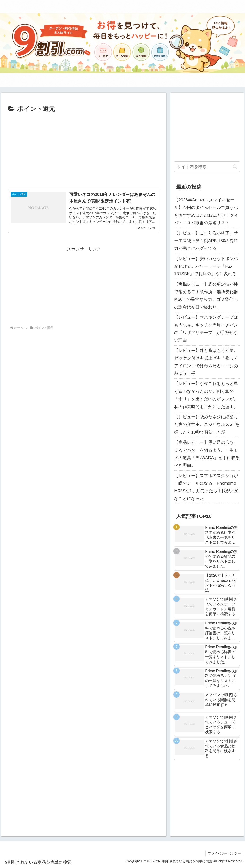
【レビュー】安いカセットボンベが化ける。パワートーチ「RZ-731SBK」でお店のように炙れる (206, 266)
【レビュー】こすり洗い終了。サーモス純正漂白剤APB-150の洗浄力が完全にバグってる (206, 241)
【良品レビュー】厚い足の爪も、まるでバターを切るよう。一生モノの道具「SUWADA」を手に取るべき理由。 (207, 454)
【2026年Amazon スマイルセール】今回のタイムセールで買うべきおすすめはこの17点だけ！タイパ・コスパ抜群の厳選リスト (206, 211)
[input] (207, 167)
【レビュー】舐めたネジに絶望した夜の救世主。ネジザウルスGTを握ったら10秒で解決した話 (207, 425)
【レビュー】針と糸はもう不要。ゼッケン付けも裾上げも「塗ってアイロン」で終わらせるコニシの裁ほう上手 (206, 362)
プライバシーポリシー (224, 853)
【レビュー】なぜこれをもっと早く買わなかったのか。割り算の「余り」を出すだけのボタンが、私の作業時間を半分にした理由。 (206, 395)
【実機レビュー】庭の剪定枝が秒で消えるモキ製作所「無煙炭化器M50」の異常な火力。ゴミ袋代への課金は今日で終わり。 (206, 296)
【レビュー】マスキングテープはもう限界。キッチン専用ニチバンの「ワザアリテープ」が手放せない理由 (206, 329)
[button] (235, 167)
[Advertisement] (84, 150)
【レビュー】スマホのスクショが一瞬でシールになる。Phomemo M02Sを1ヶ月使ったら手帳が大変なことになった (206, 487)
